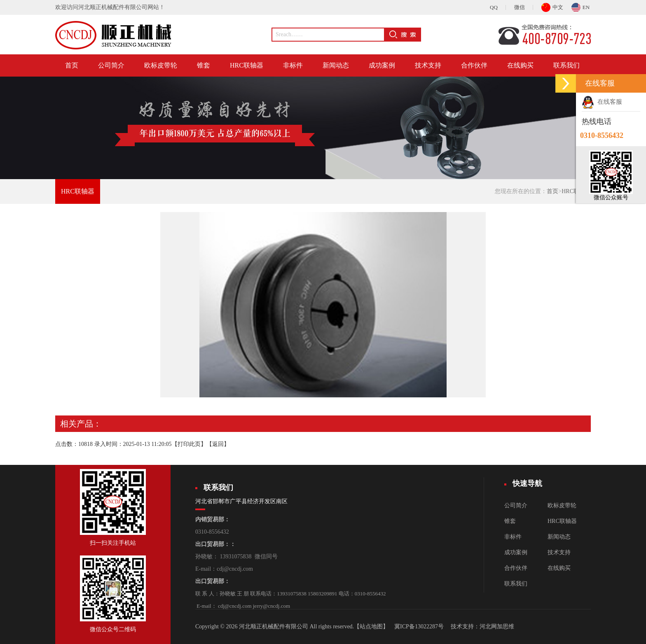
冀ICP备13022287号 (419, 626)
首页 (72, 65)
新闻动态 (336, 65)
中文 (552, 6)
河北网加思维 (497, 626)
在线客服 (602, 102)
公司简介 (111, 65)
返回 (218, 444)
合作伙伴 (474, 65)
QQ (494, 7)
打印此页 (189, 444)
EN (580, 6)
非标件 (293, 65)
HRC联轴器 (247, 65)
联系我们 (566, 65)
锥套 (204, 65)
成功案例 (382, 65)
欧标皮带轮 (161, 65)
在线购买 (520, 65)
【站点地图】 (371, 626)
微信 (520, 7)
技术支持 (428, 65)
